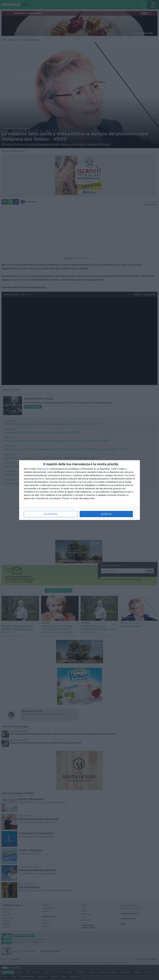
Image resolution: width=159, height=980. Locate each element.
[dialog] (79, 490)
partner (46, 469)
